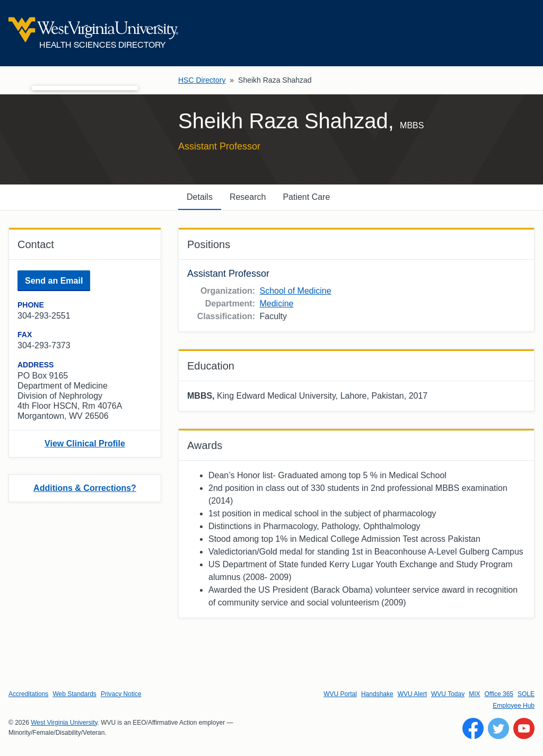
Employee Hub (514, 706)
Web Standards (75, 694)
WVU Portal (340, 694)
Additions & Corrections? (85, 488)
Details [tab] (200, 197)
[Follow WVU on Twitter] (498, 728)
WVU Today (448, 694)
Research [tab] (248, 197)
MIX (474, 694)
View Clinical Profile (85, 443)
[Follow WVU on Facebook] (473, 728)
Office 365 (499, 694)
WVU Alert (412, 694)
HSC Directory (202, 80)
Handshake (377, 694)
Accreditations (28, 694)
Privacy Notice (121, 694)
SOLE (526, 694)
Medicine (276, 304)
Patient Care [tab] (306, 197)
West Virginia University (64, 723)
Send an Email (54, 281)
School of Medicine (295, 291)
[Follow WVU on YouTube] (524, 728)
